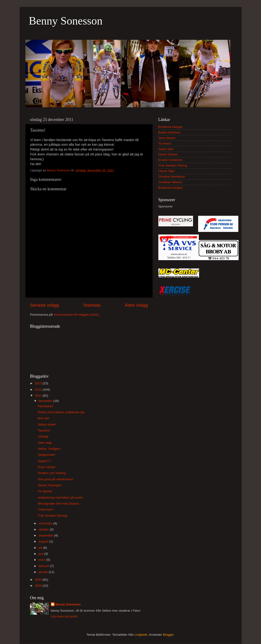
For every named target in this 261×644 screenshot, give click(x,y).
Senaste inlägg (45, 305)
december (46, 401)
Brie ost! (43, 418)
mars (43, 560)
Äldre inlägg (136, 305)
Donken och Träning (52, 473)
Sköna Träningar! (50, 485)
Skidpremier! (46, 455)
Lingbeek (141, 635)
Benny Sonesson (66, 21)
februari (44, 566)
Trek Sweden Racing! (53, 516)
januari (44, 572)
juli (41, 548)
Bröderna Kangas (170, 127)
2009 (39, 586)
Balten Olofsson (169, 132)
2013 (39, 383)
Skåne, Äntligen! (49, 449)
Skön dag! (45, 443)
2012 (39, 390)
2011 (39, 396)
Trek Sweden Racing (173, 165)
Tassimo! (44, 430)
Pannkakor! (46, 406)
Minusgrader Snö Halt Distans (58, 504)
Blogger (168, 635)
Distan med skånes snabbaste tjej (61, 412)
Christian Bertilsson (172, 177)
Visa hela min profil (64, 616)
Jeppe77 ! (45, 461)
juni (41, 554)
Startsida (92, 305)
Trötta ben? (46, 510)
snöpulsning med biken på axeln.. (61, 498)
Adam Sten (166, 149)
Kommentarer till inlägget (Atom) (77, 315)
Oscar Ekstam (168, 154)
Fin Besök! (45, 491)
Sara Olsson (167, 138)
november (46, 523)
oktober (44, 529)
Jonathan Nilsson (170, 182)
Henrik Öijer (167, 171)
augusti (44, 541)
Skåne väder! (47, 424)
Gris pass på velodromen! (55, 479)
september (46, 535)
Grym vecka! (46, 467)
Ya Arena (165, 143)
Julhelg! (43, 436)
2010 (39, 580)
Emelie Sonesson (170, 160)
